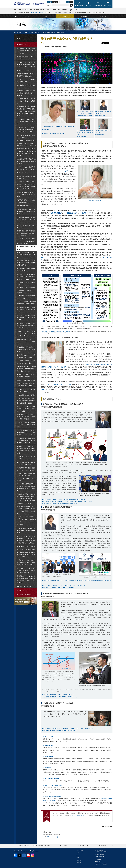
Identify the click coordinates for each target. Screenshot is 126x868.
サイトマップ (64, 846)
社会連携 (79, 860)
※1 (48, 737)
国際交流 (79, 863)
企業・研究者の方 (100, 857)
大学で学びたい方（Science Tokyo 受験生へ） (103, 851)
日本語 (49, 2)
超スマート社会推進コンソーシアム (59, 384)
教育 (78, 855)
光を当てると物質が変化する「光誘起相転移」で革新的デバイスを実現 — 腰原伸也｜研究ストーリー (72, 728)
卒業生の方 (99, 859)
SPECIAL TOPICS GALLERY (79, 815)
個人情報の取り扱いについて (44, 846)
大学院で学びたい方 (101, 854)
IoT (43, 257)
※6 (53, 785)
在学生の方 (99, 862)
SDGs (43, 389)
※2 (48, 745)
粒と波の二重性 (56, 213)
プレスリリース (84, 846)
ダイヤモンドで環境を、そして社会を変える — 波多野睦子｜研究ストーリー (65, 585)
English (55, 2)
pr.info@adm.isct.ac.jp (52, 837)
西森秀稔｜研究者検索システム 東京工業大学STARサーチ (60, 504)
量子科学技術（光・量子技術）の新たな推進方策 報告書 (56, 331)
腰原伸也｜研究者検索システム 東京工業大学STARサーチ (60, 730)
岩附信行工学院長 (94, 200)
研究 (26, 32)
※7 (52, 796)
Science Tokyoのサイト (38, 12)
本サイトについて (24, 846)
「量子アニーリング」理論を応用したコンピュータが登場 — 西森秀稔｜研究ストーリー (68, 501)
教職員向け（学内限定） (102, 864)
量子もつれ (87, 213)
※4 (47, 768)
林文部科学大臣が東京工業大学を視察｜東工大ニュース (59, 695)
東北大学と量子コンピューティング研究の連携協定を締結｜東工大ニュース (65, 499)
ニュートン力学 (62, 171)
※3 (48, 757)
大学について (80, 853)
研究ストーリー (35, 32)
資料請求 (103, 846)
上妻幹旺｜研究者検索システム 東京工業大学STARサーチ (60, 697)
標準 (68, 2)
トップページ (17, 32)
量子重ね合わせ (72, 213)
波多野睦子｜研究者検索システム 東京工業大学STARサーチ (60, 587)
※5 (52, 779)
